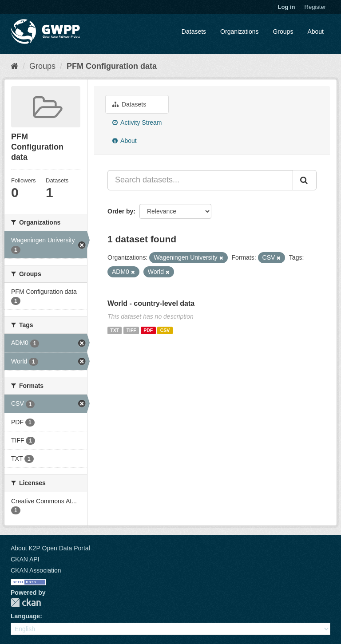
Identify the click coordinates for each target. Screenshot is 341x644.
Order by (120, 211)
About (315, 32)
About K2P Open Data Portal (50, 548)
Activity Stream (137, 122)
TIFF (131, 330)
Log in (287, 7)
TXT (115, 330)
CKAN (26, 603)
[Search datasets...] (200, 180)
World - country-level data (151, 303)
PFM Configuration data (112, 66)
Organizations (239, 32)
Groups (283, 32)
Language (25, 616)
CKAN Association (36, 570)
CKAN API (25, 559)
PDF (148, 330)
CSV (165, 330)
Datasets (194, 32)
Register (315, 7)
